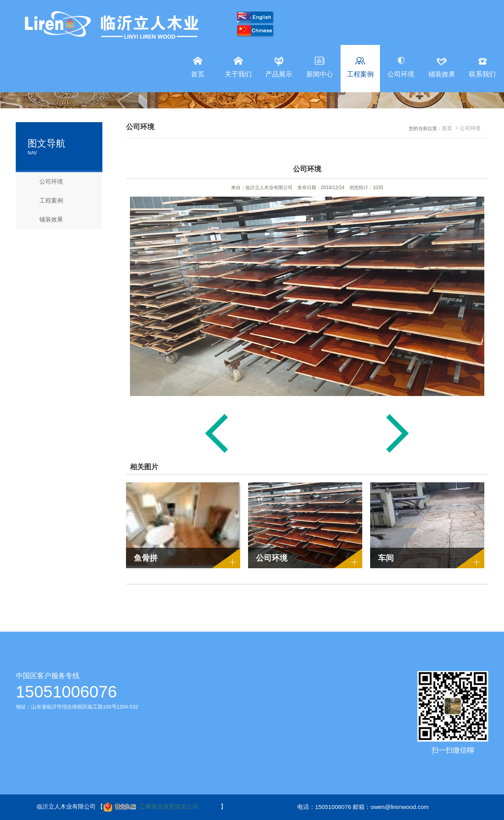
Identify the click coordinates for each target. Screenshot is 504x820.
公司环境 (45, 182)
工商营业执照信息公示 (151, 807)
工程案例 (45, 201)
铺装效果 (45, 219)
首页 (447, 128)
